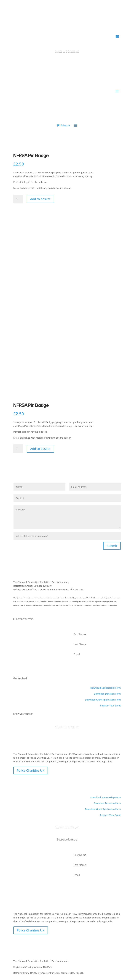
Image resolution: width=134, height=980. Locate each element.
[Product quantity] (18, 199)
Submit (112, 546)
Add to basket (40, 199)
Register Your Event (110, 706)
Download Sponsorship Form (106, 688)
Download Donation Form (107, 694)
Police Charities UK (31, 770)
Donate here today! (67, 827)
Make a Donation (67, 51)
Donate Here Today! (67, 727)
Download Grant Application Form (103, 700)
